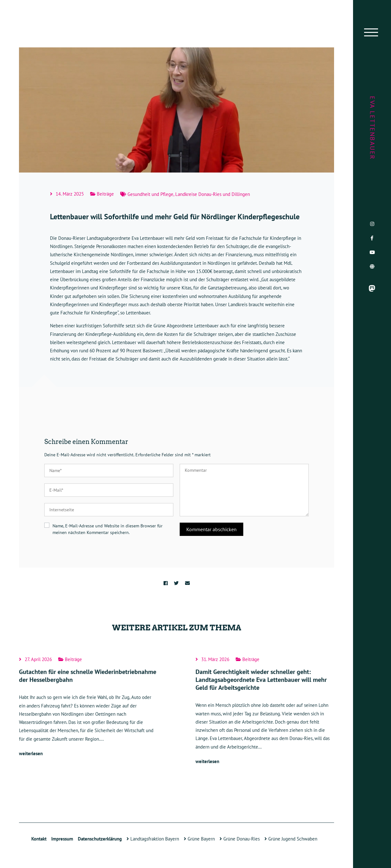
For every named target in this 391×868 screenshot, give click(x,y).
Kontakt (39, 839)
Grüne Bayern (199, 839)
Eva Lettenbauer (372, 128)
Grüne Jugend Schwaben (291, 839)
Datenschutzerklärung (100, 839)
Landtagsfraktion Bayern (153, 839)
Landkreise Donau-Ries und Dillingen (213, 194)
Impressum (62, 839)
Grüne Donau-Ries (240, 839)
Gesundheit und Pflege (150, 194)
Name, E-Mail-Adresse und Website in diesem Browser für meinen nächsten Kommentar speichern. (108, 529)
